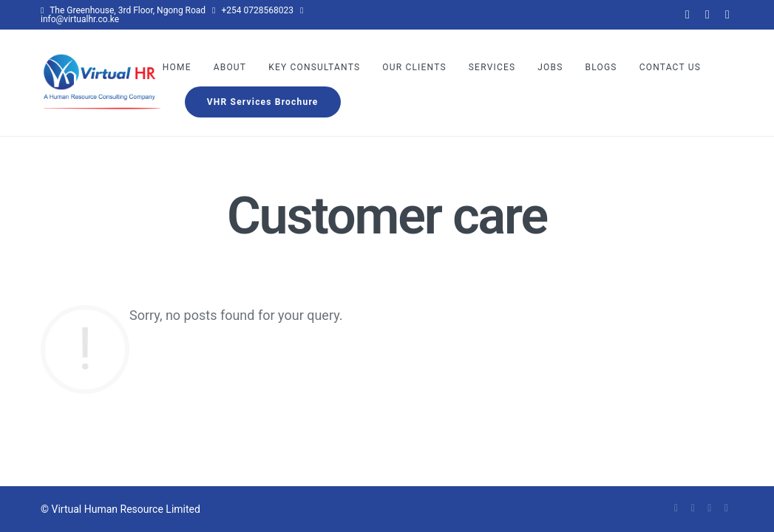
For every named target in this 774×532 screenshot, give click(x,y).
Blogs (601, 67)
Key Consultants (314, 67)
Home (177, 67)
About (230, 67)
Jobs (550, 67)
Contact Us (670, 67)
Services (492, 67)
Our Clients (414, 67)
